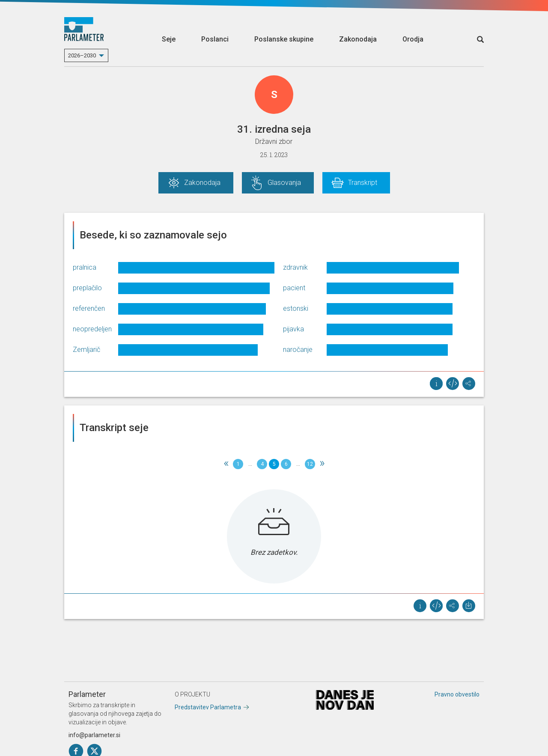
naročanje (298, 350)
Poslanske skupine (284, 39)
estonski (296, 308)
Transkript (363, 183)
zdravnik (295, 267)
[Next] (322, 464)
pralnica (85, 267)
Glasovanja (284, 183)
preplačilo (87, 288)
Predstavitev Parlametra (208, 707)
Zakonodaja (358, 39)
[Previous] (226, 464)
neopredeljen (92, 329)
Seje (169, 39)
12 (310, 464)
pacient (294, 288)
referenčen (89, 308)
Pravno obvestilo (457, 694)
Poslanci (215, 39)
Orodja (413, 39)
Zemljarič (86, 350)
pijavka (293, 329)
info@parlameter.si (94, 735)
